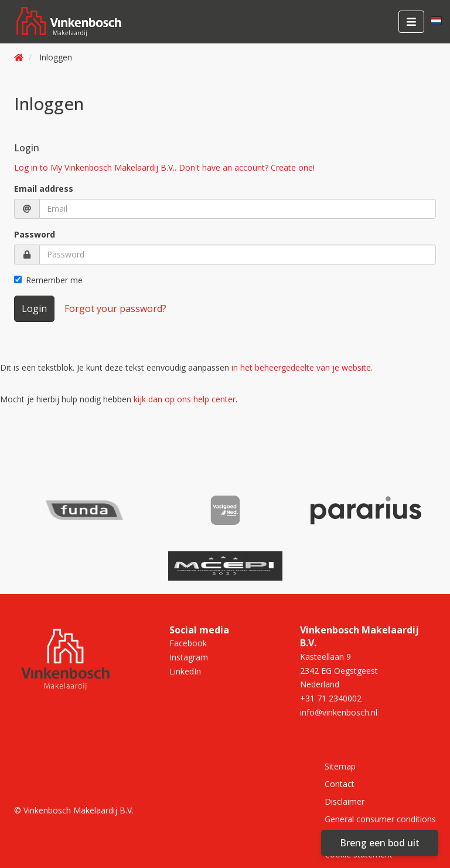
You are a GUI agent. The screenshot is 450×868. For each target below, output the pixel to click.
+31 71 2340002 (331, 698)
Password (35, 234)
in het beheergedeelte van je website (301, 367)
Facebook (188, 643)
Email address (44, 189)
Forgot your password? (115, 308)
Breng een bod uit (380, 843)
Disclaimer (345, 801)
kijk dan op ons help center (185, 399)
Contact (340, 784)
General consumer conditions (380, 819)
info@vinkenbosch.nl (339, 712)
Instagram (189, 657)
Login (34, 308)
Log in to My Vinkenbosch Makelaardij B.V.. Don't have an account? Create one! (164, 167)
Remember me (48, 280)
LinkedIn (185, 671)
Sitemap (340, 766)
